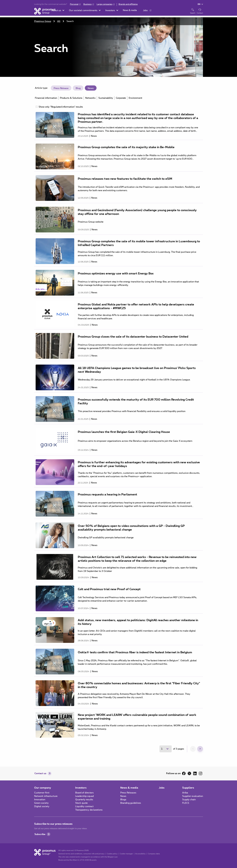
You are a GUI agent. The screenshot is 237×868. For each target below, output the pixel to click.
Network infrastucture (46, 796)
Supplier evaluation (193, 796)
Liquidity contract (84, 806)
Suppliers (188, 788)
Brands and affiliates (128, 4)
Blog (78, 88)
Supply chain (189, 800)
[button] (69, 11)
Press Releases (128, 793)
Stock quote (81, 803)
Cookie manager (126, 854)
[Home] (45, 11)
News (91, 88)
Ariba (185, 793)
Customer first (42, 793)
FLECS (186, 803)
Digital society (42, 806)
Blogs (123, 800)
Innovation (40, 800)
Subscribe (40, 834)
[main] (118, 385)
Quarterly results (84, 800)
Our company (43, 788)
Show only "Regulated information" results (61, 107)
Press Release (61, 88)
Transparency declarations (89, 810)
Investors (81, 788)
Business (88, 4)
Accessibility (140, 854)
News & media (129, 788)
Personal (74, 4)
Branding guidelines (131, 803)
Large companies (105, 4)
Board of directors (84, 793)
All (59, 21)
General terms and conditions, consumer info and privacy (81, 854)
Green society (41, 803)
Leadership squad (84, 796)
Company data (154, 854)
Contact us (40, 773)
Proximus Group (43, 21)
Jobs (162, 788)
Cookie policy (112, 854)
